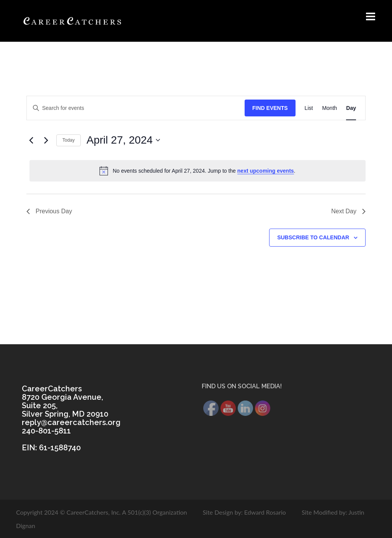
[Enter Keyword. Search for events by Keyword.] (136, 108)
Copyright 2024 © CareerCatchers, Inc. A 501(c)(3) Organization (102, 512)
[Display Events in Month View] (329, 108)
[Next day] (46, 140)
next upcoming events (266, 171)
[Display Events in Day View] (351, 108)
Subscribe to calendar (313, 237)
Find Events (270, 108)
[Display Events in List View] (309, 108)
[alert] (198, 171)
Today (69, 140)
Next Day (348, 211)
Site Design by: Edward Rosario (244, 512)
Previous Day (49, 211)
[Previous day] (31, 140)
